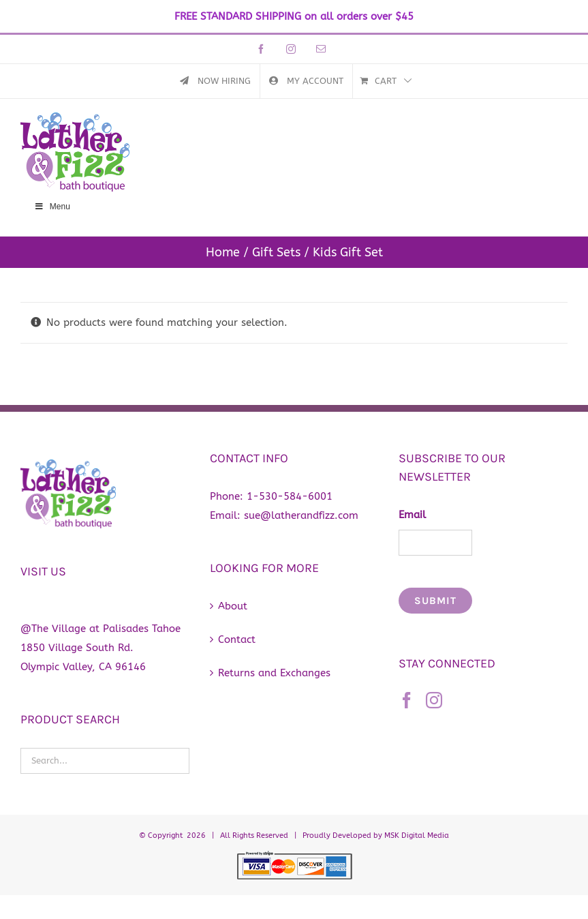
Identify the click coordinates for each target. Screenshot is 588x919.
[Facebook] (407, 700)
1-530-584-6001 (290, 496)
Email (412, 515)
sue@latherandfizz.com (301, 515)
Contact (237, 639)
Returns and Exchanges (274, 673)
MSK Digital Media (417, 835)
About (233, 606)
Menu (52, 207)
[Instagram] (434, 700)
